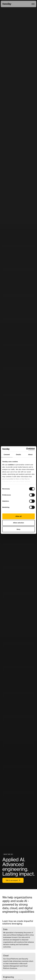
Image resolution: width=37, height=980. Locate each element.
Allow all (19, 516)
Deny (18, 529)
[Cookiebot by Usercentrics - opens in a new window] (26, 449)
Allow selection (18, 523)
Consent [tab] (7, 455)
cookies (11, 465)
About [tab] (30, 455)
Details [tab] (19, 455)
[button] (33, 4)
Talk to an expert (13, 880)
